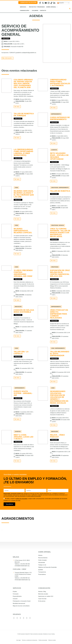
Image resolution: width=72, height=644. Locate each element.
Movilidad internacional (19, 603)
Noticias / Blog (42, 592)
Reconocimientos (43, 558)
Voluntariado (42, 563)
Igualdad (41, 570)
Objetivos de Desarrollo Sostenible (47, 567)
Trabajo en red (42, 565)
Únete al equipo (42, 560)
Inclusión (15, 599)
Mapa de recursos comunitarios (21, 606)
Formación (16, 594)
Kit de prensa (42, 601)
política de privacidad (21, 499)
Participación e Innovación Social (22, 601)
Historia (40, 555)
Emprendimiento (17, 596)
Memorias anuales (43, 594)
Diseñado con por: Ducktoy (49, 634)
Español (60, 3)
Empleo (15, 592)
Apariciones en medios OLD (46, 596)
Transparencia (42, 572)
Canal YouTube (42, 599)
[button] (27, 7)
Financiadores (42, 574)
